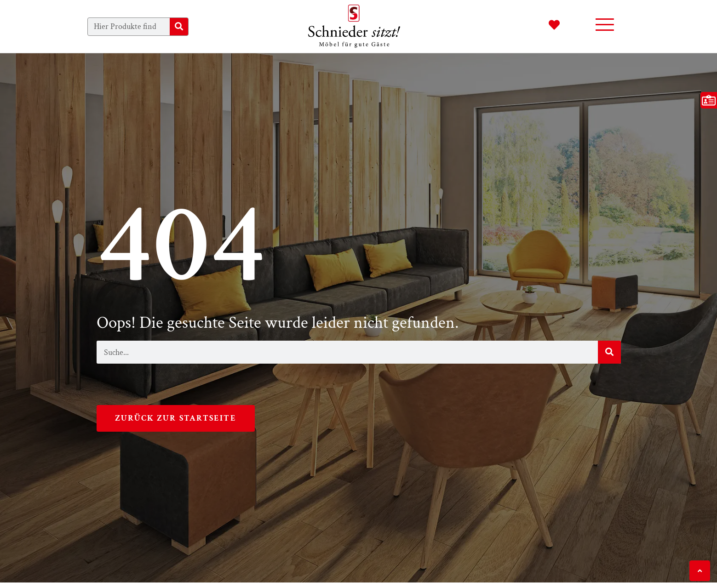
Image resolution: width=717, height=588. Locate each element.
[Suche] (179, 27)
